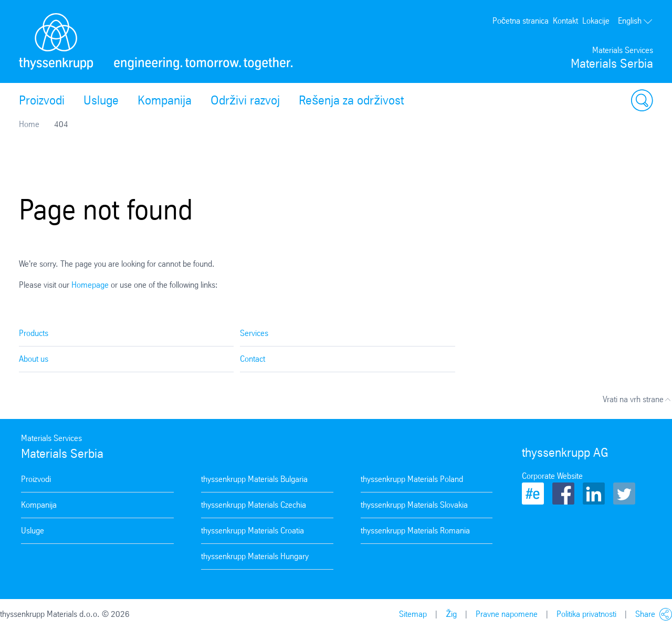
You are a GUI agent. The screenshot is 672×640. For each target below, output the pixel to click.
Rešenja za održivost (351, 100)
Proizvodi (42, 100)
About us (34, 359)
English (636, 21)
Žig (451, 614)
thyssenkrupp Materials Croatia (253, 531)
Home (29, 124)
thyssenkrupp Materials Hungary (255, 556)
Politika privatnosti (586, 614)
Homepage (90, 285)
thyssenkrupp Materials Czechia (254, 505)
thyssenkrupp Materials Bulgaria (254, 479)
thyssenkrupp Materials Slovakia (414, 505)
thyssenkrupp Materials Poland (412, 479)
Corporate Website (552, 476)
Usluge (101, 100)
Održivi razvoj (245, 100)
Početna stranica (521, 21)
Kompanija (165, 100)
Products (34, 333)
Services (254, 333)
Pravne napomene (507, 614)
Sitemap (413, 614)
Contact (253, 359)
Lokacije (596, 21)
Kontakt (565, 21)
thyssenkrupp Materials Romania (415, 531)
